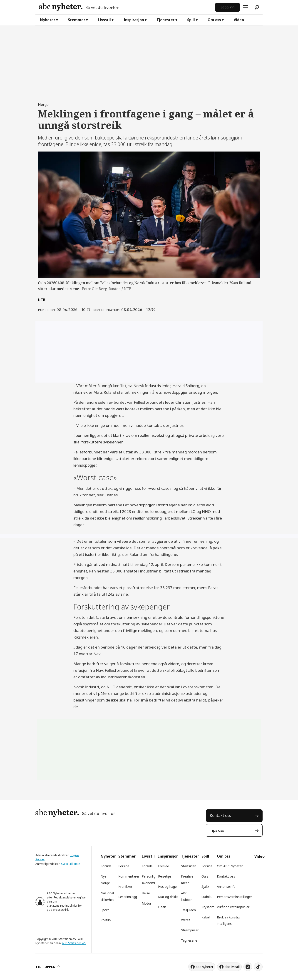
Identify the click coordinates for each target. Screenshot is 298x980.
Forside (106, 866)
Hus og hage (167, 887)
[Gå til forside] (125, 7)
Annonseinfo (226, 887)
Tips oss (217, 830)
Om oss (214, 20)
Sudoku (207, 897)
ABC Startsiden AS (74, 943)
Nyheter (48, 20)
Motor (147, 903)
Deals (162, 907)
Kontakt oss (220, 815)
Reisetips (165, 876)
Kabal (206, 917)
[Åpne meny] (246, 7)
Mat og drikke (168, 897)
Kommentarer (129, 876)
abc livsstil (232, 967)
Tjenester (165, 20)
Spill (191, 20)
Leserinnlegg (128, 897)
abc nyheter (205, 967)
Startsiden (189, 866)
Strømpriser (190, 930)
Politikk (106, 920)
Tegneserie (189, 940)
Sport (105, 910)
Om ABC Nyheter (230, 866)
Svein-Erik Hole (71, 864)
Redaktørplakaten (65, 897)
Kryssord (208, 907)
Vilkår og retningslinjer (233, 907)
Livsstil (104, 20)
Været (186, 920)
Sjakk (205, 887)
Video (239, 20)
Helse (146, 893)
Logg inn (227, 7)
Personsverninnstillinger (234, 897)
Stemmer (77, 20)
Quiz (205, 876)
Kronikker (125, 887)
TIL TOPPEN (45, 967)
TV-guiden (188, 910)
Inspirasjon (134, 20)
